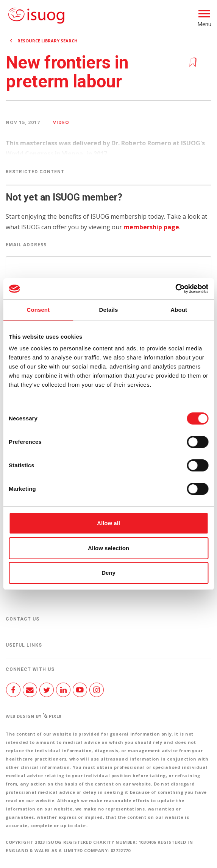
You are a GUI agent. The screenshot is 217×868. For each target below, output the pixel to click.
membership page (151, 227)
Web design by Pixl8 (34, 716)
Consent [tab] (38, 310)
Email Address (26, 245)
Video (61, 122)
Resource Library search (48, 41)
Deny (108, 573)
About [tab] (179, 310)
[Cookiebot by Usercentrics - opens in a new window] (175, 289)
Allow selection (108, 548)
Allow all (108, 523)
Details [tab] (109, 310)
